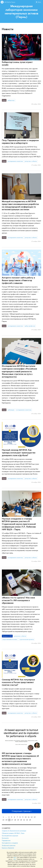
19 (18, 820)
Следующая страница (21, 811)
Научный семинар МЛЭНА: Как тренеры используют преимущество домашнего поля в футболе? (19, 453)
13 (35, 817)
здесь (15, 857)
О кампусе (6, 828)
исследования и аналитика (15, 161)
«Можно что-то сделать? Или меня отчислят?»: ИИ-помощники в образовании (18, 600)
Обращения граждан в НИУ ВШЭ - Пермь (13, 833)
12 (32, 817)
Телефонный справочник (9, 845)
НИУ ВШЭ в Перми (10, 2)
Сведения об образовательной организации (14, 831)
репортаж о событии (31, 161)
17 (12, 820)
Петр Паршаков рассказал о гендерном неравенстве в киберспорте (20, 142)
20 (21, 820)
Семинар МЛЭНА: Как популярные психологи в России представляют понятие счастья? (18, 682)
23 (30, 820)
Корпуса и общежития (8, 848)
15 (6, 820)
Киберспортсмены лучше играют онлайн (17, 63)
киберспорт (11, 100)
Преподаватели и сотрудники (10, 843)
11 (29, 817)
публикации (11, 410)
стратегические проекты (27, 639)
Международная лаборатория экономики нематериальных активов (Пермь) (21, 11)
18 (15, 820)
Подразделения (6, 841)
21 (24, 820)
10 (26, 817)
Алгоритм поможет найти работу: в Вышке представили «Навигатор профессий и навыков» (18, 280)
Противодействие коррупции (10, 836)
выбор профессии (30, 326)
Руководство (5, 838)
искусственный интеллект (10, 639)
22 (27, 820)
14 (3, 820)
